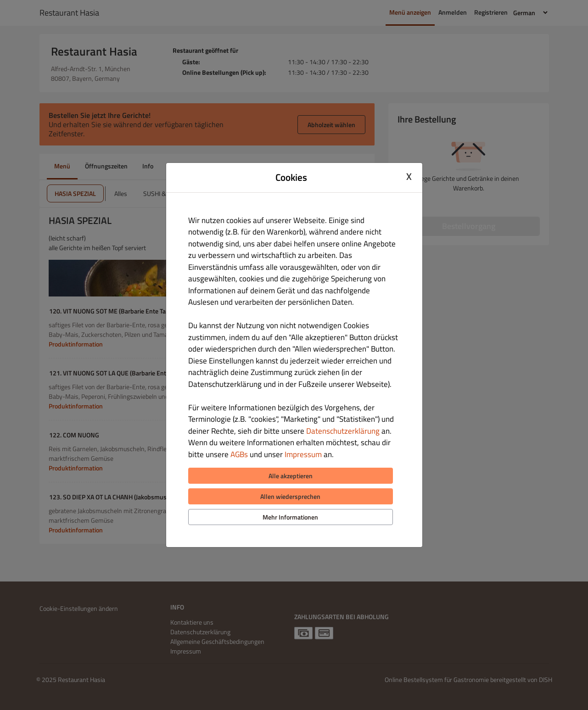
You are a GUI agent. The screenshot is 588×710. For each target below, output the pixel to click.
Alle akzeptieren (291, 476)
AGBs (239, 454)
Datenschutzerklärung (343, 431)
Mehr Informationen (290, 517)
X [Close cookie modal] (409, 176)
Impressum (303, 454)
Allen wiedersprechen (290, 496)
